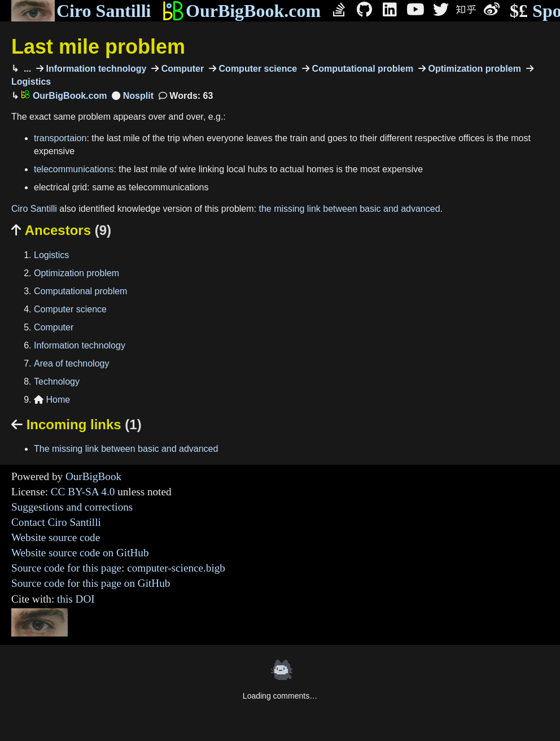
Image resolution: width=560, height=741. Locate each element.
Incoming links (76, 424)
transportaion (60, 138)
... (26, 69)
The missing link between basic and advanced (126, 449)
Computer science (257, 69)
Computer (181, 69)
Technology (57, 382)
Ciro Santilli (81, 11)
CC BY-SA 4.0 (83, 492)
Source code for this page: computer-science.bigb (118, 568)
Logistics (51, 255)
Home (52, 400)
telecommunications (74, 169)
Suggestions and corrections (72, 507)
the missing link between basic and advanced (349, 209)
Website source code (56, 537)
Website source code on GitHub (80, 553)
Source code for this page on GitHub (91, 583)
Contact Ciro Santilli (56, 522)
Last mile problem (98, 47)
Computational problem (361, 69)
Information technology (95, 69)
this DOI (76, 599)
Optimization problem (473, 69)
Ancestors (61, 230)
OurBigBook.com (241, 11)
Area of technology (71, 363)
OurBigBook (93, 476)
